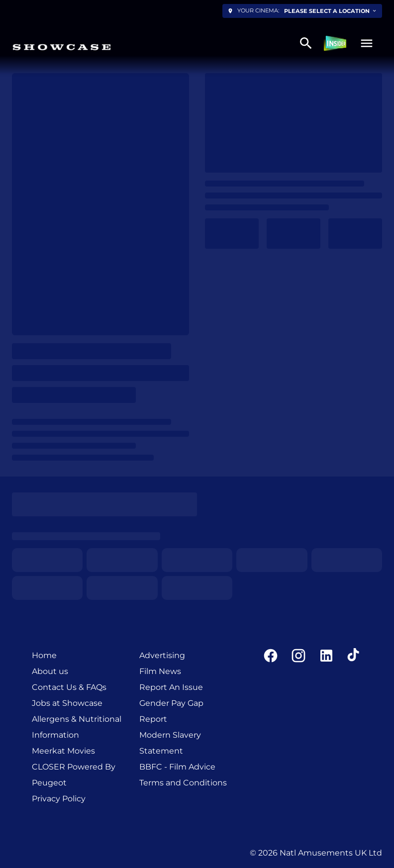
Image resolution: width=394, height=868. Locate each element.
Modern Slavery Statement (170, 743)
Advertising (162, 655)
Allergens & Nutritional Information (77, 727)
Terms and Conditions (183, 783)
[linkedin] (326, 656)
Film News (160, 671)
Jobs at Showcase (67, 703)
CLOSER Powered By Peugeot (74, 775)
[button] (367, 43)
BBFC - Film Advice (177, 767)
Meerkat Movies (63, 751)
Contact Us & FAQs (69, 687)
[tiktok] (354, 656)
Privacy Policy (59, 799)
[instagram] (298, 656)
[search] (306, 43)
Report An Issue (171, 687)
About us (50, 671)
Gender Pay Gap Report (171, 711)
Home (44, 655)
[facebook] (271, 656)
